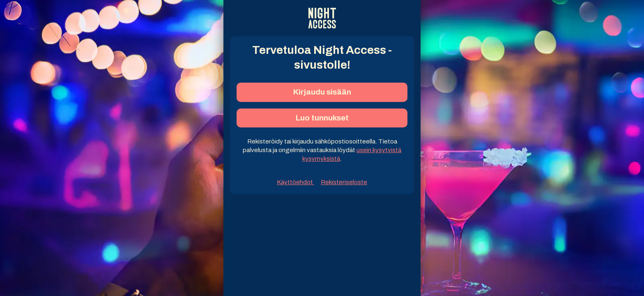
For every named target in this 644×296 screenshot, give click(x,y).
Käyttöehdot (296, 182)
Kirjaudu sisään (322, 92)
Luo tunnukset (322, 118)
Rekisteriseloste (344, 182)
